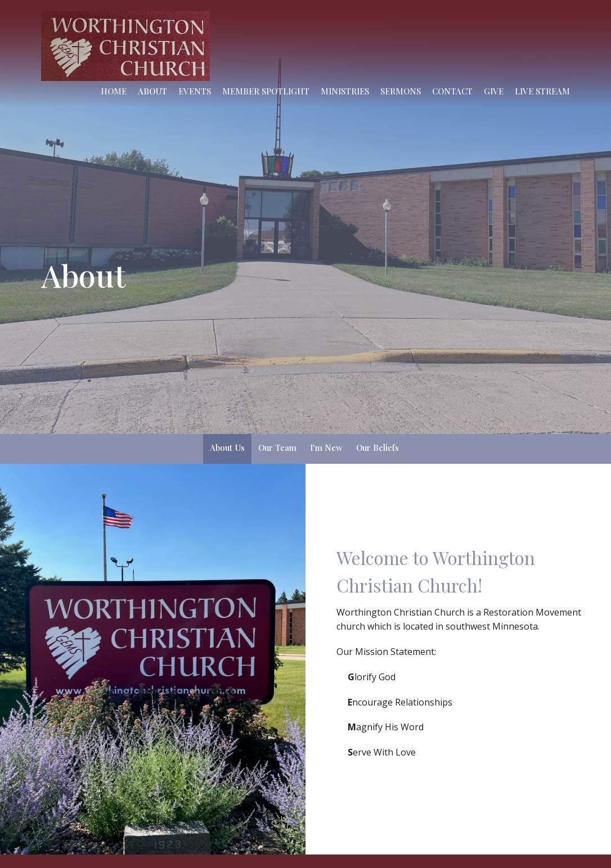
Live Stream (542, 91)
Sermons (401, 91)
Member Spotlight (266, 91)
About (152, 91)
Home (114, 91)
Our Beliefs (378, 447)
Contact (452, 91)
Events (195, 91)
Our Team (277, 447)
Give (494, 91)
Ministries (345, 91)
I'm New (326, 447)
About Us (227, 447)
